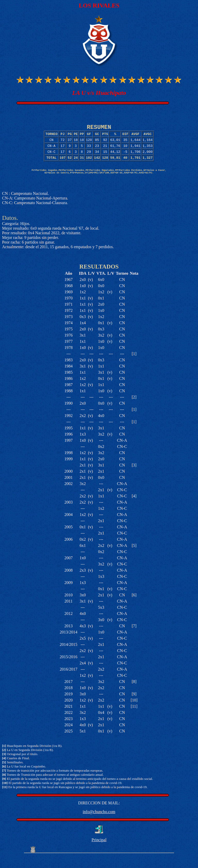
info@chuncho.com (99, 822)
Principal (99, 850)
